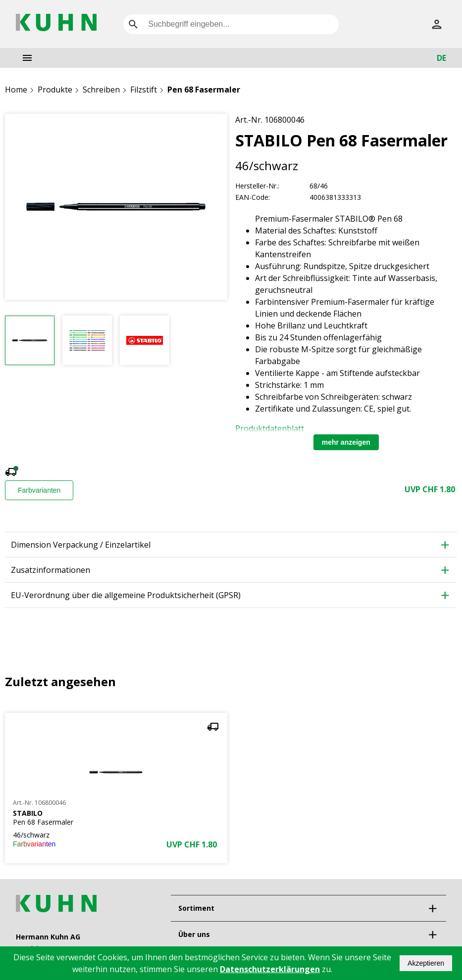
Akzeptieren (426, 963)
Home (16, 90)
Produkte (55, 90)
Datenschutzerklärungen (270, 969)
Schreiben (101, 90)
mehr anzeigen (346, 357)
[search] (133, 24)
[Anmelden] (437, 24)
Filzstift (144, 90)
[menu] (27, 58)
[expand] (432, 823)
